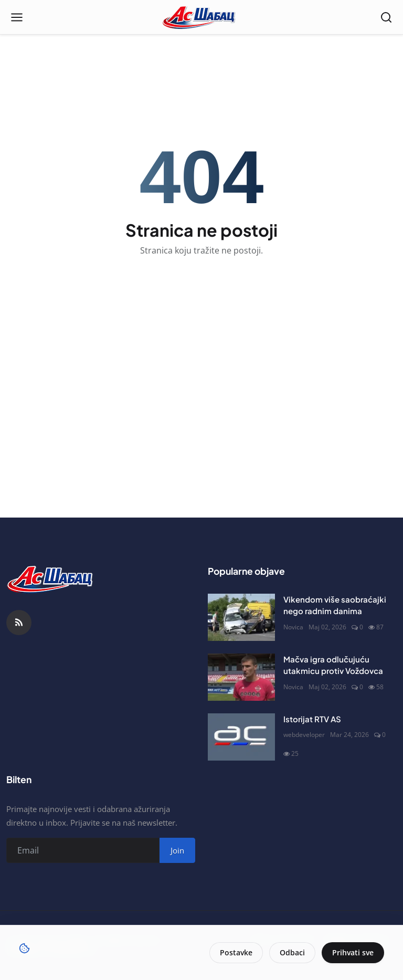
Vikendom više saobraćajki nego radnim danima (335, 605)
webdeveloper (304, 735)
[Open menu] (17, 17)
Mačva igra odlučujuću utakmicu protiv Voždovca (333, 665)
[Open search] (386, 17)
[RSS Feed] (19, 623)
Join (177, 850)
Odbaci (292, 952)
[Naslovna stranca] (202, 17)
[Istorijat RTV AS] (241, 737)
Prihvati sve (353, 952)
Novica (293, 627)
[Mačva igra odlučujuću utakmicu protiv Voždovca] (241, 677)
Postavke (236, 952)
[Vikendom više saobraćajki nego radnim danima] (241, 617)
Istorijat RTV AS (312, 719)
